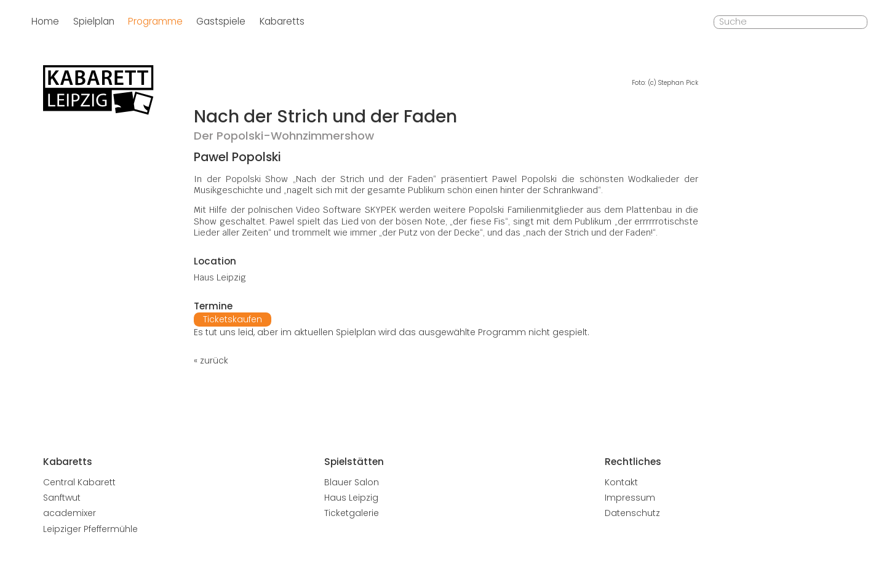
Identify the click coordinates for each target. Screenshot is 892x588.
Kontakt (621, 482)
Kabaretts (282, 21)
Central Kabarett (79, 482)
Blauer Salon (352, 482)
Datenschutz (632, 513)
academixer (70, 513)
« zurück (211, 360)
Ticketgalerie (352, 513)
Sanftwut (62, 498)
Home (45, 21)
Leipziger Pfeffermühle (90, 529)
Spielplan (94, 21)
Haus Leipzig (351, 498)
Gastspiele (221, 21)
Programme (155, 21)
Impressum (630, 498)
